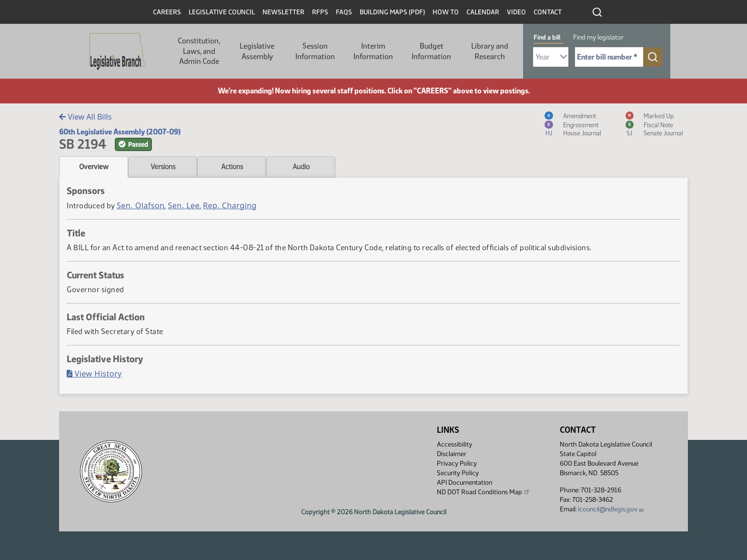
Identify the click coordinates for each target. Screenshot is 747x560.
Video (516, 12)
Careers (167, 12)
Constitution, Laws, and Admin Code (199, 51)
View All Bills (85, 117)
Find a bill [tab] (547, 37)
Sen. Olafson (141, 205)
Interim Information (373, 51)
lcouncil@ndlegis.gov (611, 509)
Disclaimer (452, 454)
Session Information (315, 51)
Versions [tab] (163, 167)
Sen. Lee (184, 205)
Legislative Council (222, 12)
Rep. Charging (230, 205)
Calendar (483, 12)
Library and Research (490, 51)
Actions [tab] (232, 167)
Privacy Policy (457, 463)
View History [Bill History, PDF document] (94, 374)
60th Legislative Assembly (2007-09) (120, 132)
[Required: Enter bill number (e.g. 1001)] (609, 57)
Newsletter (283, 12)
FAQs (344, 12)
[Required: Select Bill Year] (551, 57)
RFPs (320, 12)
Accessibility (454, 444)
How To (446, 12)
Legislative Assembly (257, 51)
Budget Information (431, 51)
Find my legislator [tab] (598, 37)
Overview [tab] (94, 167)
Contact (548, 12)
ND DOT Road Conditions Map (484, 492)
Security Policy (458, 473)
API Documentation (464, 483)
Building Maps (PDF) (392, 12)
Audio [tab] (301, 167)
